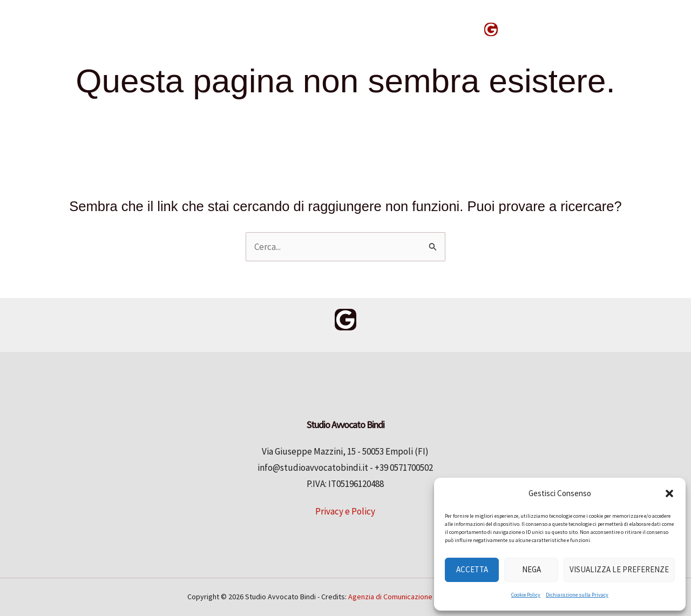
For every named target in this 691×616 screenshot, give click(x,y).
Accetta (472, 569)
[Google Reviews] (491, 29)
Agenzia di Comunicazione (390, 597)
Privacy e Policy (345, 511)
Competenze (258, 28)
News (450, 28)
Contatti (395, 28)
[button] (669, 493)
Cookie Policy (526, 595)
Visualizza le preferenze (619, 569)
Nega (531, 569)
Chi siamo (331, 28)
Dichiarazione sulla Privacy (577, 595)
